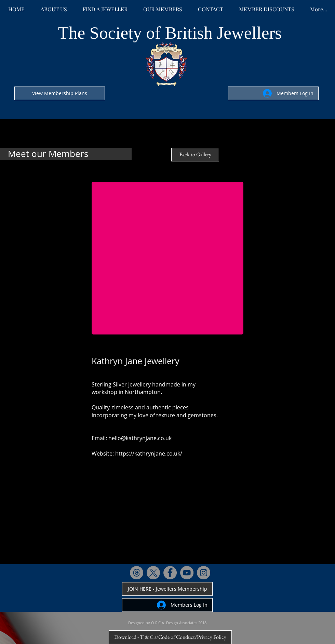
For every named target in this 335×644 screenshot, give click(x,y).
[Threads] (137, 573)
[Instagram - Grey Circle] (204, 573)
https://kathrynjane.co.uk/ (149, 454)
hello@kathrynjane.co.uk (140, 438)
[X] (153, 573)
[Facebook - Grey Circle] (170, 573)
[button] (167, 258)
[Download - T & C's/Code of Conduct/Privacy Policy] (170, 637)
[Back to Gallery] (195, 155)
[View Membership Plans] (60, 93)
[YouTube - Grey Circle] (187, 573)
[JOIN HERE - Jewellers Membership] (167, 589)
